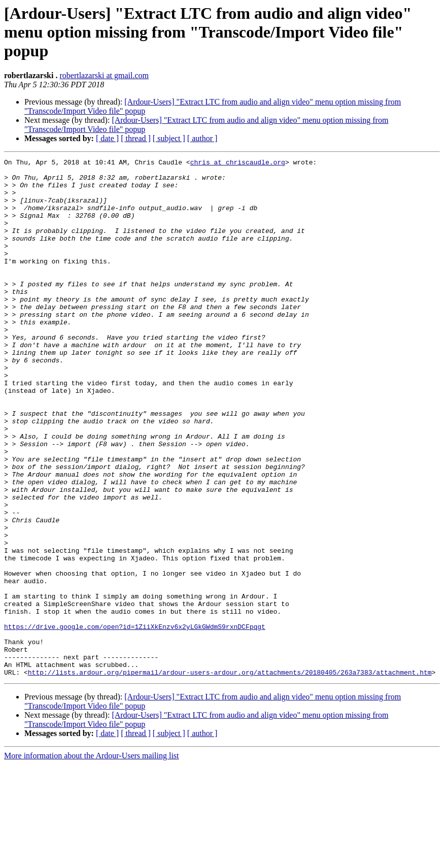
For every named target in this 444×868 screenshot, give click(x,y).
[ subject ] (169, 138)
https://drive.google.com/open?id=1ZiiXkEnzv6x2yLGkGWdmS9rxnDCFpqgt (135, 721)
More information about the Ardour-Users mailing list (92, 859)
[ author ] (202, 138)
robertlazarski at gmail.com (104, 75)
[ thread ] (136, 138)
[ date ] (107, 138)
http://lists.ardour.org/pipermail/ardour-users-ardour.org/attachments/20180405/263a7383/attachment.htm (230, 776)
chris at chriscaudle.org (238, 163)
